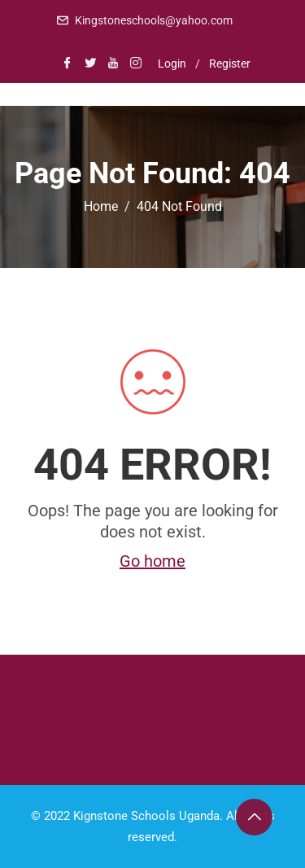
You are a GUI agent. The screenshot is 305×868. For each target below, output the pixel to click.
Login (172, 64)
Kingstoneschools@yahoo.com (154, 20)
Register (230, 64)
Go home (152, 561)
